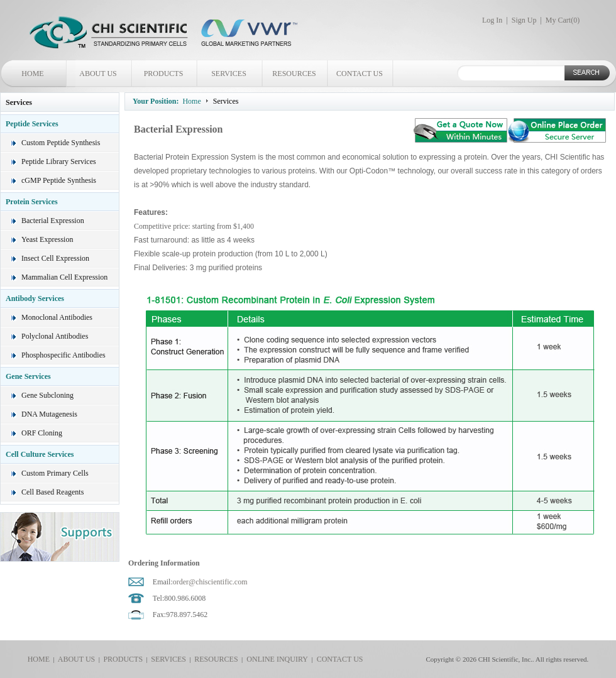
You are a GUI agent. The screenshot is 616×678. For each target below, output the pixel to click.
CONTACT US (360, 74)
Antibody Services (35, 298)
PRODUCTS (164, 74)
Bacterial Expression (53, 221)
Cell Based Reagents (52, 492)
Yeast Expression (47, 239)
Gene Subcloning (47, 395)
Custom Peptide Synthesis (61, 143)
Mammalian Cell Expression (64, 277)
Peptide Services (32, 124)
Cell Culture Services (40, 454)
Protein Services (32, 202)
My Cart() (563, 20)
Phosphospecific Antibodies (63, 355)
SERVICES (229, 74)
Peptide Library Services (59, 161)
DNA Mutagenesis (49, 414)
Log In (492, 20)
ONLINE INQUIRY (275, 659)
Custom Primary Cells (55, 473)
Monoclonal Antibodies (57, 317)
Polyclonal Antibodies (55, 336)
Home (191, 101)
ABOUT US (98, 74)
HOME (32, 74)
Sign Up (524, 20)
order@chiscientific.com (210, 582)
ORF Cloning (42, 433)
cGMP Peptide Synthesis (59, 180)
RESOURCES (294, 74)
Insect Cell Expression (55, 258)
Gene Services (28, 376)
